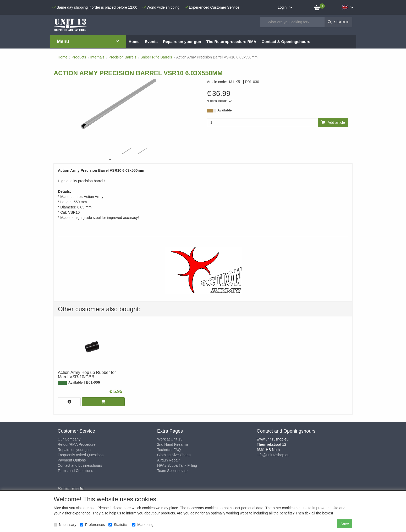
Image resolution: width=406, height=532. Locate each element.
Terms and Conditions (75, 471)
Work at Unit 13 (170, 439)
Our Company (69, 439)
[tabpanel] (126, 152)
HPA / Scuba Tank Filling (177, 465)
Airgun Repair (168, 460)
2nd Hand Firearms (173, 444)
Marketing (143, 525)
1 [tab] (110, 160)
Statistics (118, 525)
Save (345, 524)
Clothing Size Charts (174, 455)
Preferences (92, 525)
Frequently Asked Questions (81, 455)
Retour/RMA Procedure (77, 444)
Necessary (65, 525)
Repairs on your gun (74, 450)
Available (224, 110)
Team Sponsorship (172, 471)
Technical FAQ (169, 450)
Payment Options (72, 460)
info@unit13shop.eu (273, 455)
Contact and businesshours (80, 465)
